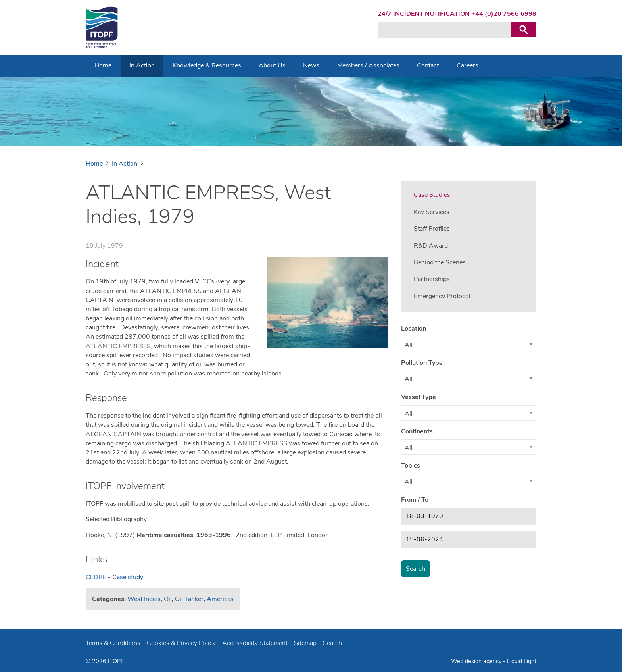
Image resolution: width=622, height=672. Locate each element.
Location (414, 329)
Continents (417, 431)
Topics (411, 466)
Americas (220, 599)
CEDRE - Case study (114, 577)
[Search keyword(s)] (444, 30)
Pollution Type (422, 363)
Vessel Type (419, 397)
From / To (415, 500)
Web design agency (477, 661)
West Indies (144, 599)
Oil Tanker (189, 599)
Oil (168, 599)
